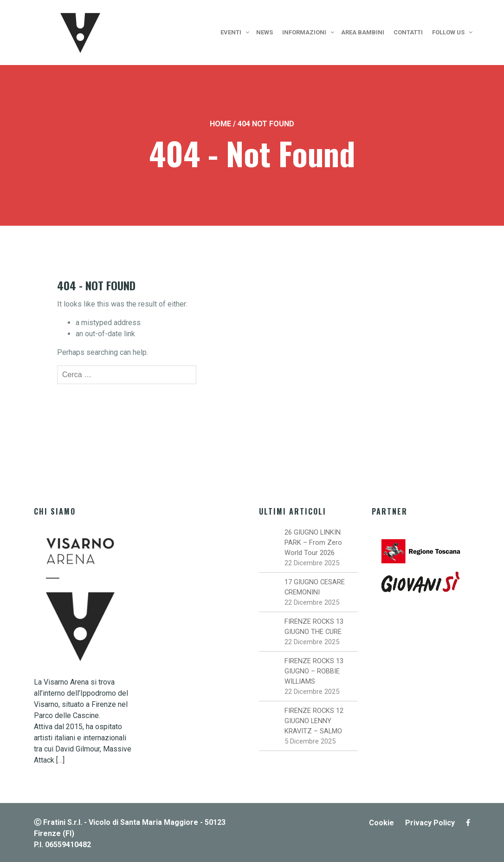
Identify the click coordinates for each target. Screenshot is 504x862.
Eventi (231, 32)
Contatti (408, 32)
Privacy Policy (430, 823)
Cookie (381, 823)
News (265, 32)
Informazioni (304, 32)
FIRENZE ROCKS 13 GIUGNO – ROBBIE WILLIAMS (314, 671)
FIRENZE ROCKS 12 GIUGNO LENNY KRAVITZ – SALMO (314, 721)
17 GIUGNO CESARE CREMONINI (315, 587)
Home (220, 124)
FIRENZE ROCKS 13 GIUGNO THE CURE (314, 627)
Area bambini (363, 32)
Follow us (448, 32)
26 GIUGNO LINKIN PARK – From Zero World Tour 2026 (313, 542)
